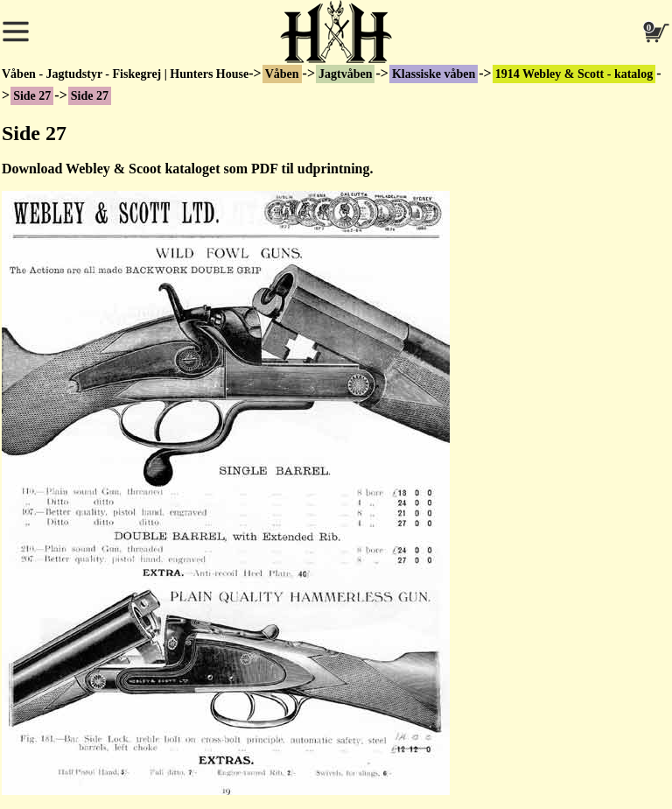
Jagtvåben (345, 74)
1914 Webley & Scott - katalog (574, 74)
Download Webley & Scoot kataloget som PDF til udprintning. (187, 169)
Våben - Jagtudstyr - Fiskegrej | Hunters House (125, 74)
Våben (282, 74)
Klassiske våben (434, 74)
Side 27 (32, 96)
